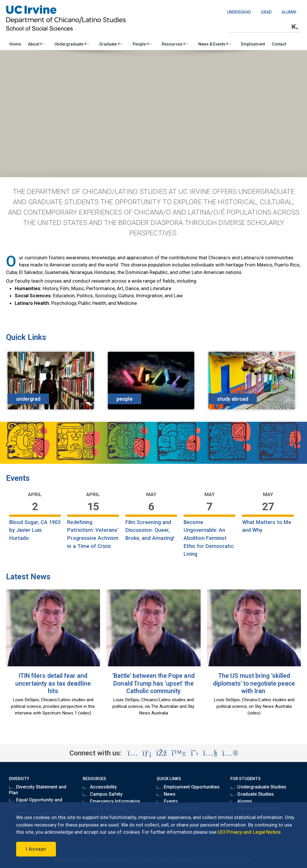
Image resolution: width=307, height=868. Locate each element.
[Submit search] (295, 27)
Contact (279, 44)
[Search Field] (265, 26)
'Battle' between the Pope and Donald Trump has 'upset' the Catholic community (153, 683)
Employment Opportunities (188, 787)
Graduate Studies (252, 794)
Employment (253, 44)
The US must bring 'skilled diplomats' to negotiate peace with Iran (254, 683)
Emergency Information (111, 801)
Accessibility (100, 787)
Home (15, 44)
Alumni (241, 801)
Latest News (28, 577)
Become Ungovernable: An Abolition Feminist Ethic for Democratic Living (209, 538)
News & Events (215, 44)
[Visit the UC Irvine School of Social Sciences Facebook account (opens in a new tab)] (162, 753)
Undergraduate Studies (258, 787)
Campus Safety (103, 794)
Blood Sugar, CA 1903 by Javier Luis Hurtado (35, 530)
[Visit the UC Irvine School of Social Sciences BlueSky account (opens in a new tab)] (179, 753)
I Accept (36, 849)
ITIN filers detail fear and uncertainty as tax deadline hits (53, 683)
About (36, 44)
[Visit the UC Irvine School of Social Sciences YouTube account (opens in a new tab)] (210, 753)
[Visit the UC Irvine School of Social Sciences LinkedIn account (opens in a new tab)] (147, 753)
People (142, 44)
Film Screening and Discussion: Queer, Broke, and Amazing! (150, 530)
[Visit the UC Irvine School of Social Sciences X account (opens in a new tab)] (195, 753)
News (166, 794)
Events (18, 478)
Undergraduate (72, 44)
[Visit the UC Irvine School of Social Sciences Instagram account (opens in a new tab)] (133, 753)
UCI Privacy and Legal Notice (249, 832)
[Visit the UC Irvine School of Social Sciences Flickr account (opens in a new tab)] (230, 753)
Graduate (111, 44)
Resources (175, 44)
